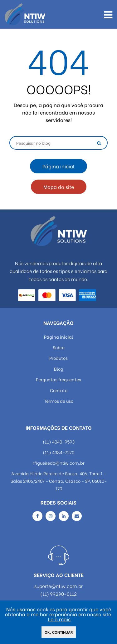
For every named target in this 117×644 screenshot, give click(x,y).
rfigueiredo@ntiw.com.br (59, 463)
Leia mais (59, 620)
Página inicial (58, 166)
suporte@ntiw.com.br (58, 586)
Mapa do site (59, 187)
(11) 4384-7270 (58, 452)
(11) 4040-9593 (59, 442)
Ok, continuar (59, 633)
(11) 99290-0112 (58, 594)
